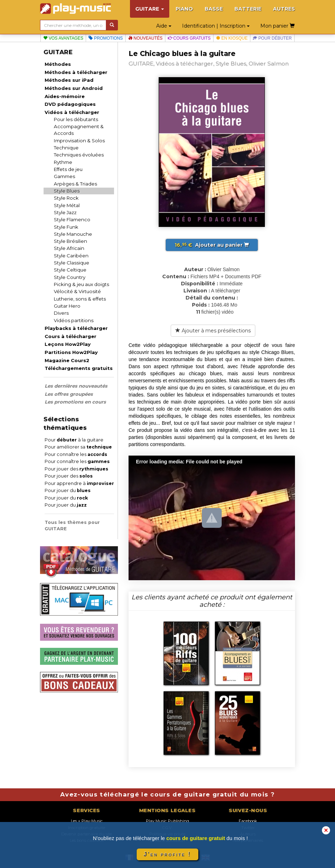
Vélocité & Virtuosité (77, 291)
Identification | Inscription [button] (216, 26)
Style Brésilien (70, 241)
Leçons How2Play (68, 344)
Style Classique (72, 263)
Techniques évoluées (79, 155)
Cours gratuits (189, 38)
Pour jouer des (76, 469)
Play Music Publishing (167, 821)
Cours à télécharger (70, 336)
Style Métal (67, 205)
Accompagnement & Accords (79, 130)
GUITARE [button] (150, 9)
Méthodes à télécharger (76, 72)
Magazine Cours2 (67, 360)
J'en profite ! (167, 854)
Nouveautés (145, 38)
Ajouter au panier (212, 245)
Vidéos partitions (74, 320)
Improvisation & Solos (79, 141)
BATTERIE (248, 9)
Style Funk (66, 227)
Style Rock (66, 198)
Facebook (248, 821)
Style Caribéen (71, 256)
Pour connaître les (76, 454)
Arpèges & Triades (75, 184)
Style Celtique (70, 270)
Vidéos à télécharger (72, 112)
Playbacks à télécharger (76, 328)
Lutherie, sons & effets (80, 299)
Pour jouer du (68, 490)
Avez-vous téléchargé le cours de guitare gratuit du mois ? (167, 794)
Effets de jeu (68, 169)
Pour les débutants (76, 119)
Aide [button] (164, 26)
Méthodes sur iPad (69, 80)
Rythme (63, 162)
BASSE (214, 9)
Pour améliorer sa (78, 447)
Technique (66, 148)
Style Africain (69, 248)
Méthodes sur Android (74, 88)
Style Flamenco (72, 219)
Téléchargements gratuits (79, 368)
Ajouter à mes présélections (213, 331)
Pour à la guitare (74, 440)
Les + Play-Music (87, 821)
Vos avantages (63, 38)
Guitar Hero (67, 306)
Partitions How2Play (71, 352)
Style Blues (67, 191)
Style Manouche (73, 234)
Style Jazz (65, 212)
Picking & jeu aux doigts (81, 284)
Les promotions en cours (75, 402)
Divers (61, 313)
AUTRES (284, 9)
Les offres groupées (69, 394)
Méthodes (58, 64)
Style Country (70, 277)
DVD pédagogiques (70, 104)
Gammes (64, 176)
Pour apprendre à (79, 483)
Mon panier (277, 26)
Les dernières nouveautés (76, 386)
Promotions (106, 38)
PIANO (184, 9)
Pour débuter (272, 38)
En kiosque (232, 38)
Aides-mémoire (65, 96)
